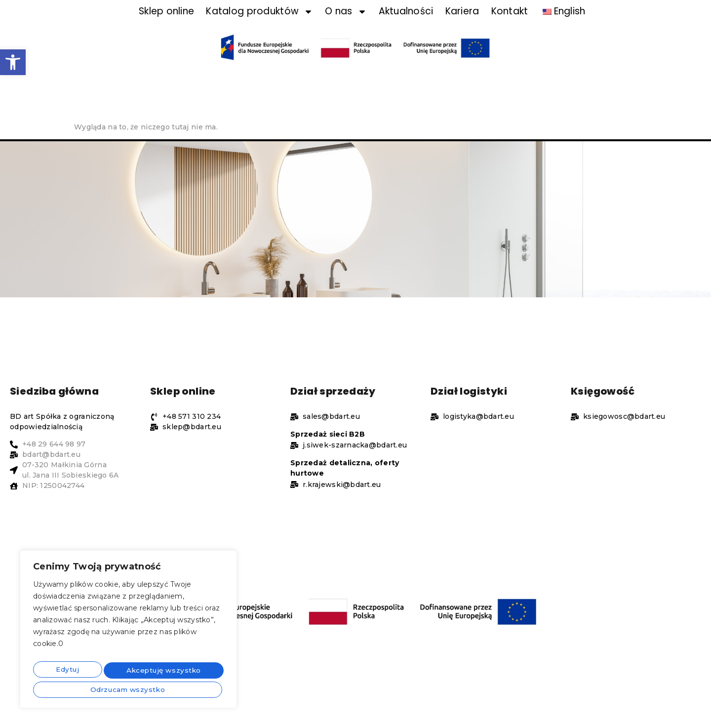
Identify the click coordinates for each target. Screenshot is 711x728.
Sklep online (166, 26)
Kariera (462, 26)
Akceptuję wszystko (129, 689)
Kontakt (510, 26)
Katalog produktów (259, 26)
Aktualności (406, 26)
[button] (13, 62)
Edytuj (64, 671)
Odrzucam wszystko (159, 671)
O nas (346, 26)
